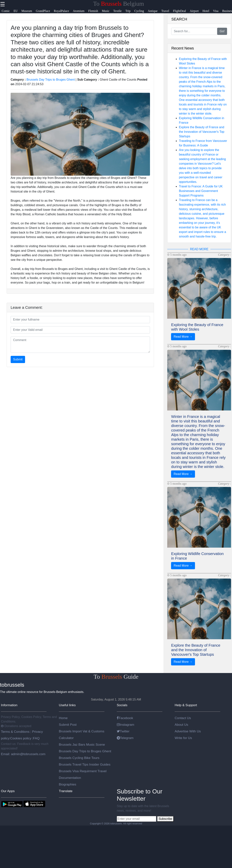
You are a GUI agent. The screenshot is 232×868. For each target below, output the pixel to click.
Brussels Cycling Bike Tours (79, 758)
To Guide (116, 677)
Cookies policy (21, 738)
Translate (66, 791)
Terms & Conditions (16, 732)
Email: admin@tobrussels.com (23, 754)
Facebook (125, 718)
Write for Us (183, 738)
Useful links (67, 705)
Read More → (183, 337)
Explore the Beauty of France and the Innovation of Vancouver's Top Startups (202, 132)
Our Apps (8, 791)
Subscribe (165, 819)
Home (63, 718)
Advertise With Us (188, 731)
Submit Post (68, 725)
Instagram (125, 725)
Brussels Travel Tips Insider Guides (85, 764)
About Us (181, 725)
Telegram (125, 738)
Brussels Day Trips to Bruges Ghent (51, 80)
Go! (222, 31)
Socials (122, 705)
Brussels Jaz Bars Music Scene (82, 745)
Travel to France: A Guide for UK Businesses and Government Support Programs (201, 191)
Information (9, 705)
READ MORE (199, 249)
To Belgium (119, 4)
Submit (18, 359)
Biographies (68, 784)
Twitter (123, 731)
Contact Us (183, 718)
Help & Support (186, 705)
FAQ (36, 738)
